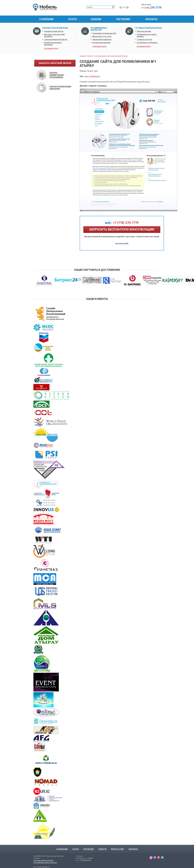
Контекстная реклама (101, 43)
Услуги (75, 849)
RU (124, 7)
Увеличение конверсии (102, 39)
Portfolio (90, 56)
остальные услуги (51, 49)
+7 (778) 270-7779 (122, 223)
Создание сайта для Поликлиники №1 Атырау (111, 56)
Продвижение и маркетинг (99, 29)
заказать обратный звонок (55, 63)
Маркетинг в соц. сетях (102, 36)
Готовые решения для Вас (149, 28)
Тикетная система (144, 31)
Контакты (133, 849)
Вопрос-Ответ (118, 849)
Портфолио (89, 849)
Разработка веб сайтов (54, 31)
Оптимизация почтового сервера (147, 35)
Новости (102, 849)
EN (127, 7)
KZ (121, 7)
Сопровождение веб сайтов (56, 39)
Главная (83, 56)
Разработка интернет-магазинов (53, 44)
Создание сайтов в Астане (44, 860)
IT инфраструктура (144, 39)
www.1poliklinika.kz (92, 76)
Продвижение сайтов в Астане (45, 863)
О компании (62, 849)
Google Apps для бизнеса (147, 43)
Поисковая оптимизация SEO (104, 33)
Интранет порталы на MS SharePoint (54, 35)
